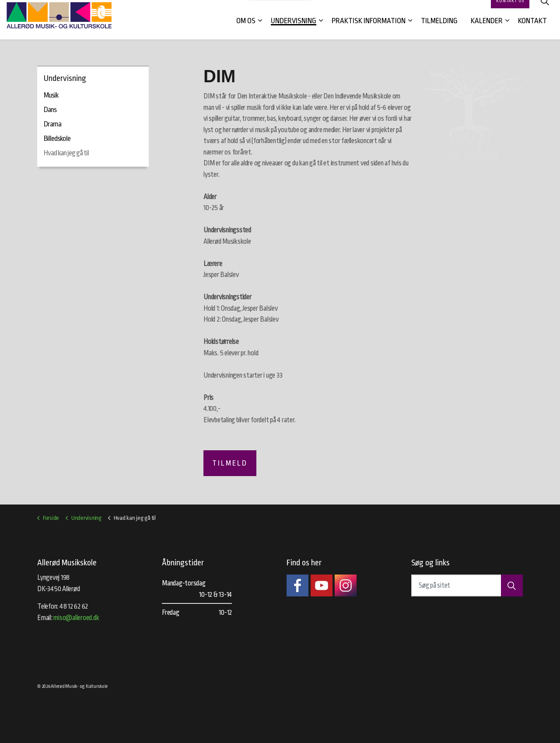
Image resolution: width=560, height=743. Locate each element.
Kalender (487, 30)
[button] (512, 585)
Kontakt (532, 30)
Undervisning (294, 30)
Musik (51, 95)
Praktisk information (369, 30)
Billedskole (57, 138)
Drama (52, 124)
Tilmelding (439, 30)
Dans (50, 110)
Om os (246, 30)
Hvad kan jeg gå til (66, 153)
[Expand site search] (545, 10)
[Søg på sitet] (467, 585)
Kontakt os (510, 10)
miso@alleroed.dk (76, 618)
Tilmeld (230, 463)
